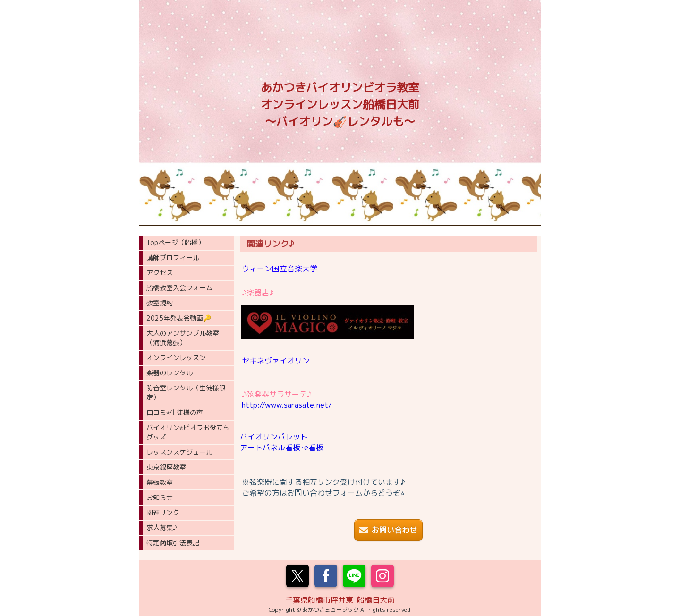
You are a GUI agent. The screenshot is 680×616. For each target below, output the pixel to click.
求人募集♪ (162, 527)
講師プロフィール (173, 257)
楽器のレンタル (170, 373)
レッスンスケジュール (179, 452)
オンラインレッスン (176, 358)
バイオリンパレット (274, 437)
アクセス (160, 273)
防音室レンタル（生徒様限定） (186, 392)
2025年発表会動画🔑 (179, 318)
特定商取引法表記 (173, 543)
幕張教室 (160, 482)
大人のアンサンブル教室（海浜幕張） (183, 338)
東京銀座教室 (166, 467)
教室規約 (160, 303)
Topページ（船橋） (175, 242)
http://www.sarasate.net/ (287, 405)
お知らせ (160, 497)
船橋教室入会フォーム (179, 288)
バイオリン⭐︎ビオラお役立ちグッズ (188, 432)
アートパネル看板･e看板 (282, 447)
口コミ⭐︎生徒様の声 (175, 412)
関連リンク (163, 512)
